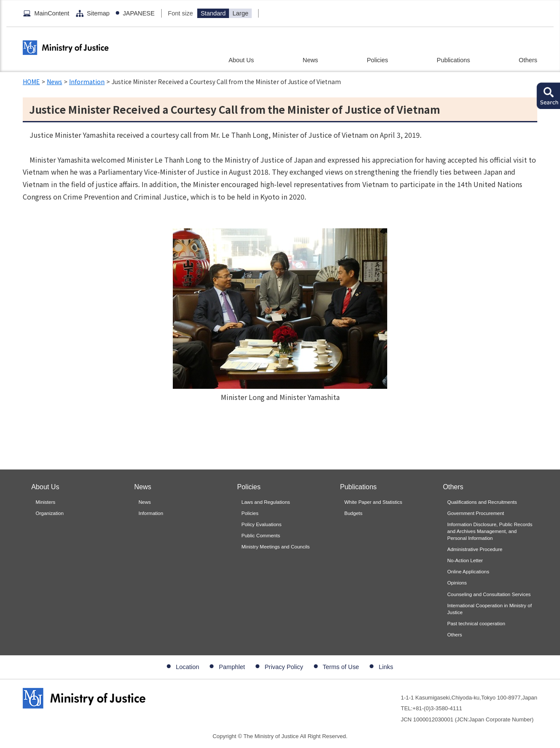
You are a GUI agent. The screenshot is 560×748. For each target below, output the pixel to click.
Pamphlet (232, 667)
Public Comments (261, 536)
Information (87, 82)
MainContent (52, 13)
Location (187, 667)
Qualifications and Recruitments (482, 502)
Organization (50, 513)
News (310, 60)
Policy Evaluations (261, 524)
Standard (213, 13)
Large (240, 13)
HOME (31, 82)
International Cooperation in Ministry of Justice (489, 609)
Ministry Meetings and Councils (275, 547)
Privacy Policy (284, 667)
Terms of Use (341, 667)
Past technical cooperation (476, 624)
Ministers (45, 502)
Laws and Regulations (266, 502)
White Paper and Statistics (373, 502)
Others (528, 60)
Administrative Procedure (475, 549)
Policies (377, 60)
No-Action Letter (465, 560)
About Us (241, 60)
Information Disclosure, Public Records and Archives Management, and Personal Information (490, 531)
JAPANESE (138, 13)
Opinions (457, 583)
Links (386, 667)
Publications (454, 60)
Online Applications (468, 572)
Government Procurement (476, 513)
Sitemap (98, 13)
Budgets (353, 513)
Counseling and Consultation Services (489, 594)
